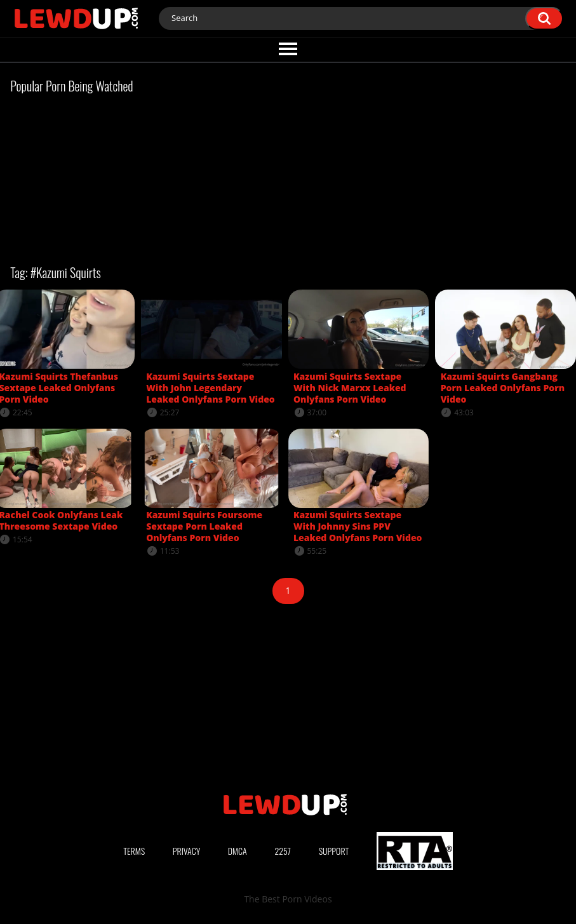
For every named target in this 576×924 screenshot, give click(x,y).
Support (334, 851)
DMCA (238, 851)
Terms (134, 851)
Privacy (187, 851)
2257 (283, 851)
